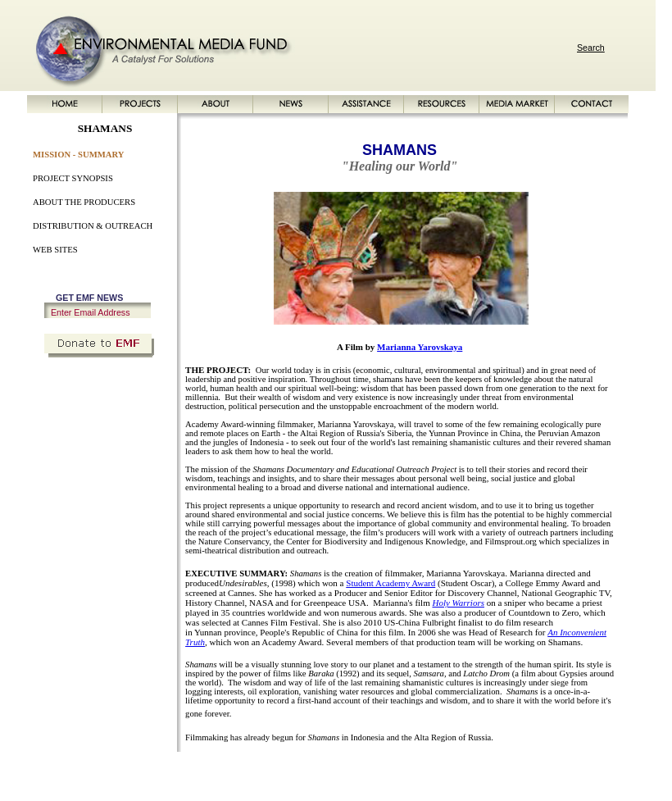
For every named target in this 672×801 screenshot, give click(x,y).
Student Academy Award (390, 583)
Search (591, 48)
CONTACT (453, 771)
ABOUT (193, 771)
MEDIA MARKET (396, 771)
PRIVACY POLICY (560, 771)
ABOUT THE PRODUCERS (84, 202)
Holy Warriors (458, 603)
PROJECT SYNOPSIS (73, 178)
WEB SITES (55, 250)
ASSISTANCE (273, 771)
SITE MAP (499, 771)
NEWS (228, 771)
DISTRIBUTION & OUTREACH (93, 226)
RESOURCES (332, 771)
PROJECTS (149, 771)
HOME (108, 771)
